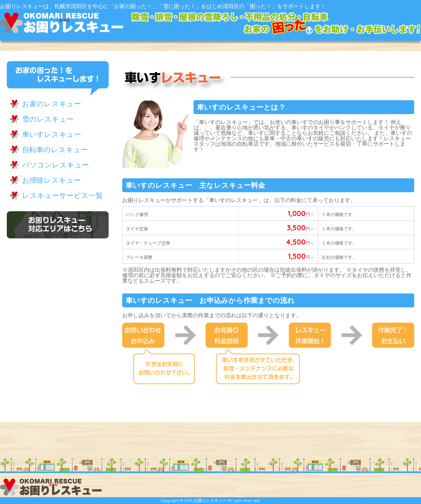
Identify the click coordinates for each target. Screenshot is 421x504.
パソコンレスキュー (56, 165)
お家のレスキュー (52, 104)
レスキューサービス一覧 (62, 195)
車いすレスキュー (52, 134)
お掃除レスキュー (51, 180)
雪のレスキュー (48, 119)
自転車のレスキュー (55, 149)
